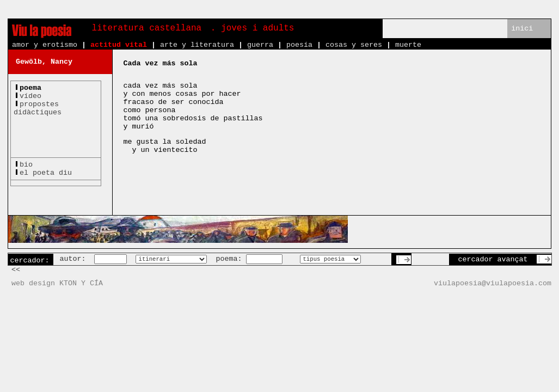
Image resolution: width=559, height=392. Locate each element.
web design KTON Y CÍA (57, 283)
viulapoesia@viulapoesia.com (493, 283)
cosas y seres (354, 45)
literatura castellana (147, 28)
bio (26, 165)
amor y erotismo (45, 45)
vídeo (30, 96)
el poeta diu (46, 173)
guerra (260, 45)
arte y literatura (197, 45)
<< (16, 270)
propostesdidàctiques (38, 108)
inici (522, 29)
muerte (408, 45)
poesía (299, 45)
